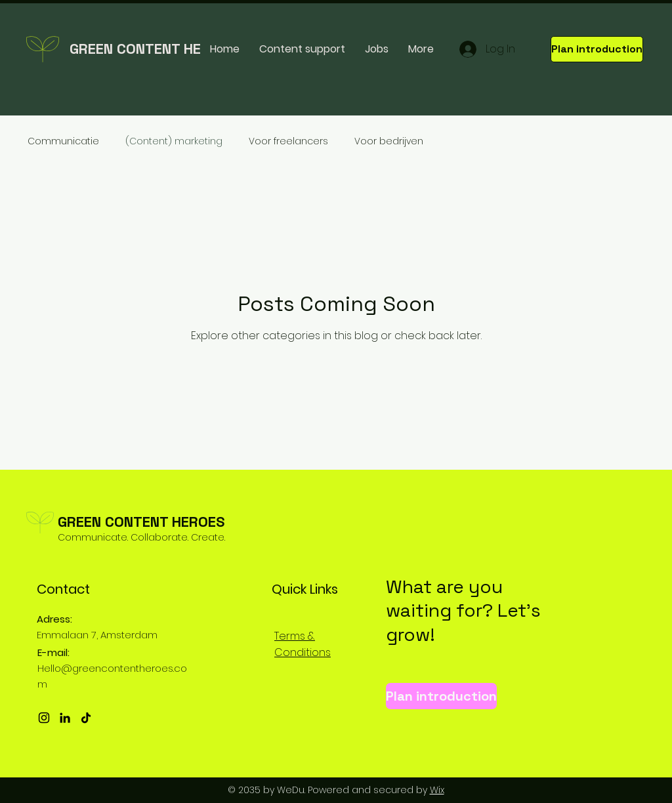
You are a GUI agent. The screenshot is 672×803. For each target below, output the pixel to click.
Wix (437, 790)
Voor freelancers (288, 141)
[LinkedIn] (65, 718)
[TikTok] (86, 718)
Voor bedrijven (389, 141)
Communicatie (63, 141)
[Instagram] (44, 718)
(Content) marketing (174, 141)
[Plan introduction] (597, 49)
